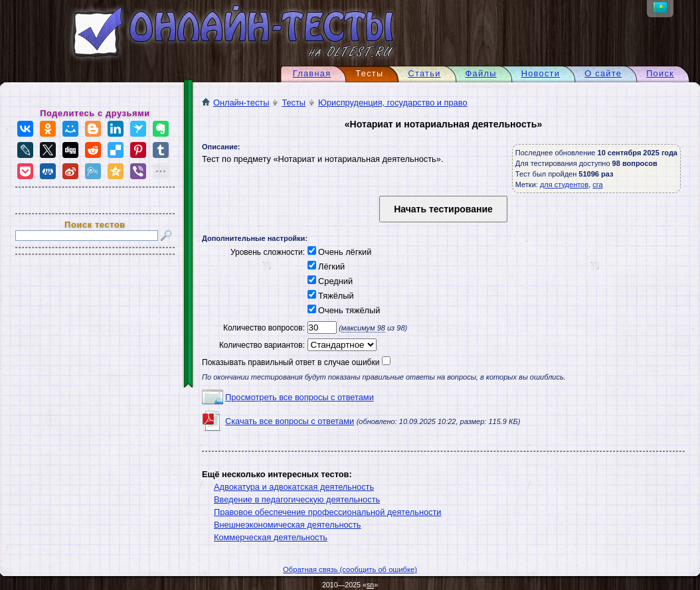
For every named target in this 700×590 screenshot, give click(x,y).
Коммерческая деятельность (271, 537)
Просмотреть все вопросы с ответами (300, 397)
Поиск (660, 73)
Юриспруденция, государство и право (393, 103)
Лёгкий (325, 266)
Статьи (424, 73)
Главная (312, 73)
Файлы (481, 73)
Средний (329, 281)
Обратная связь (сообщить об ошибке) (350, 569)
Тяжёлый (329, 296)
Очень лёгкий (338, 252)
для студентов (564, 184)
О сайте (603, 73)
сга (597, 184)
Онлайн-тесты (235, 103)
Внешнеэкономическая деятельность (288, 525)
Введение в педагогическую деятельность (297, 499)
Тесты (294, 103)
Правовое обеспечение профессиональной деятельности (328, 512)
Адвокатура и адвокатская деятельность (294, 487)
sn (370, 585)
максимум (363, 328)
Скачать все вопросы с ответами (290, 421)
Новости (541, 73)
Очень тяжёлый (342, 310)
